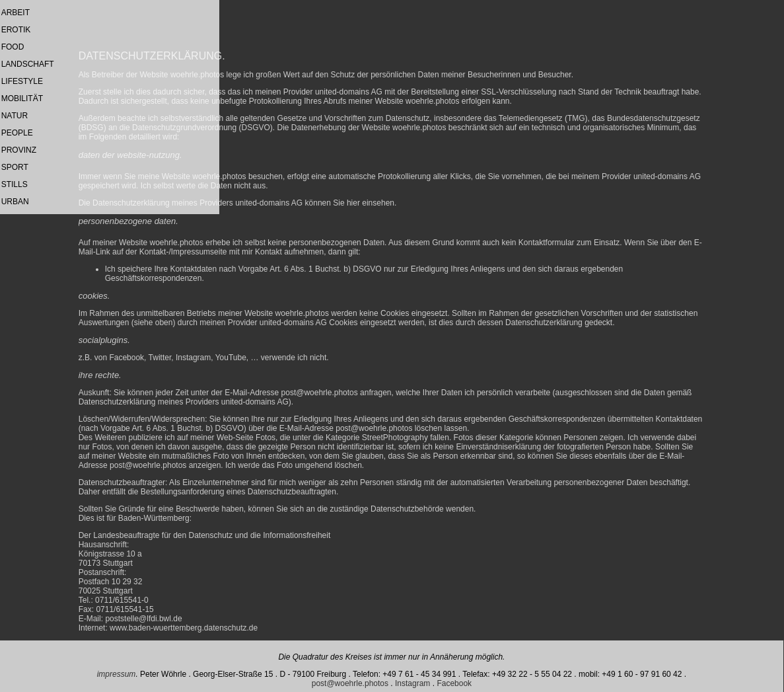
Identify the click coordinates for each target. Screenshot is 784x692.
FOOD (13, 47)
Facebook (454, 683)
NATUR (15, 116)
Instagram (412, 683)
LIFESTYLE (22, 81)
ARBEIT (16, 13)
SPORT (15, 167)
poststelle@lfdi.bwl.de (143, 619)
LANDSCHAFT (28, 64)
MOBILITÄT (22, 98)
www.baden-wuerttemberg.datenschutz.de (184, 628)
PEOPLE (17, 133)
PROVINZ (19, 150)
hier (353, 203)
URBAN (15, 202)
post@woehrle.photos (320, 393)
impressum (117, 674)
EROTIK (16, 30)
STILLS (15, 184)
